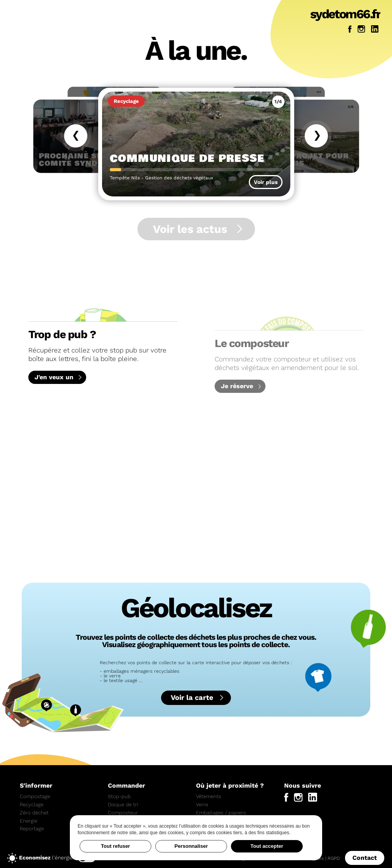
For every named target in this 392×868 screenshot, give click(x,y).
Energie (29, 821)
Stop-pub (119, 796)
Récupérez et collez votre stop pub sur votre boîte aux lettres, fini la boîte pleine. (103, 333)
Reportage (32, 829)
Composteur (123, 813)
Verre (202, 805)
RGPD (334, 859)
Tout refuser (115, 846)
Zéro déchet (34, 813)
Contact (365, 858)
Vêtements (209, 796)
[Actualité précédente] (76, 136)
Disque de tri (123, 805)
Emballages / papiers (221, 813)
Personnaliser (191, 846)
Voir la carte (192, 697)
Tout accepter (267, 846)
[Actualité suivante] (316, 136)
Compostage (35, 796)
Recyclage (32, 805)
